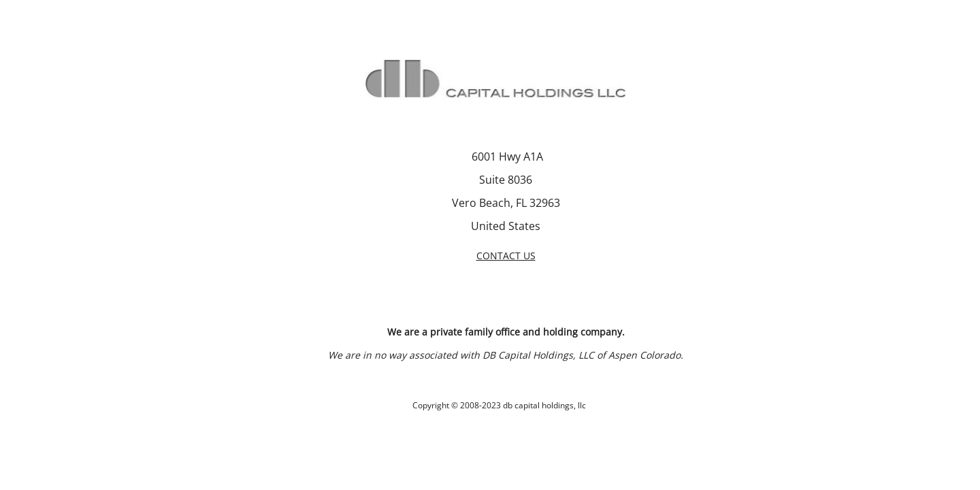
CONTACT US (506, 256)
